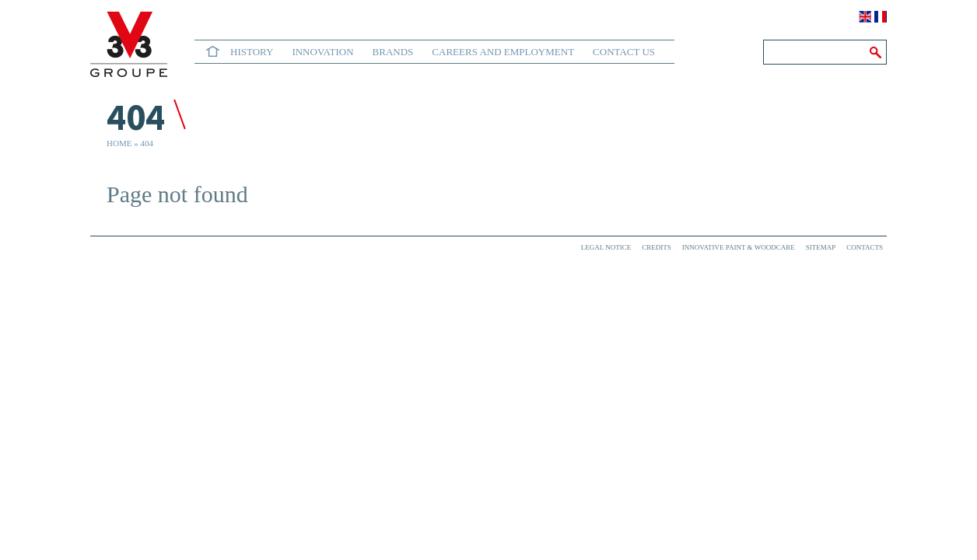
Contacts (865, 247)
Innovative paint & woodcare (739, 247)
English (865, 17)
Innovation (322, 52)
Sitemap (821, 247)
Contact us (624, 52)
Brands (393, 52)
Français (881, 17)
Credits (657, 247)
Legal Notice (606, 247)
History (252, 52)
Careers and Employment (503, 52)
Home (213, 52)
